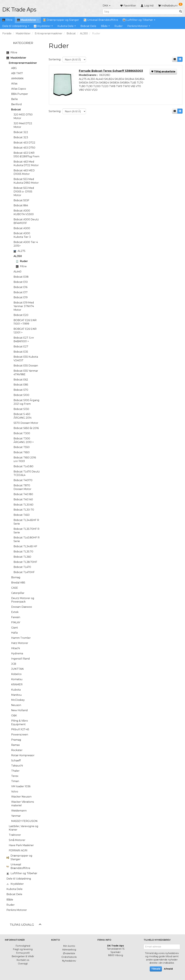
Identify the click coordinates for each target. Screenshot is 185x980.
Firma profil (23, 953)
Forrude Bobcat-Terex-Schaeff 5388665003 (111, 71)
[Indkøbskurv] (170, 6)
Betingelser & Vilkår (23, 956)
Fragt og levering (23, 949)
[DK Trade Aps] (19, 9)
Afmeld (168, 969)
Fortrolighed (23, 946)
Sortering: (55, 59)
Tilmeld (156, 969)
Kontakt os (23, 960)
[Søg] (181, 12)
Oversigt (23, 964)
